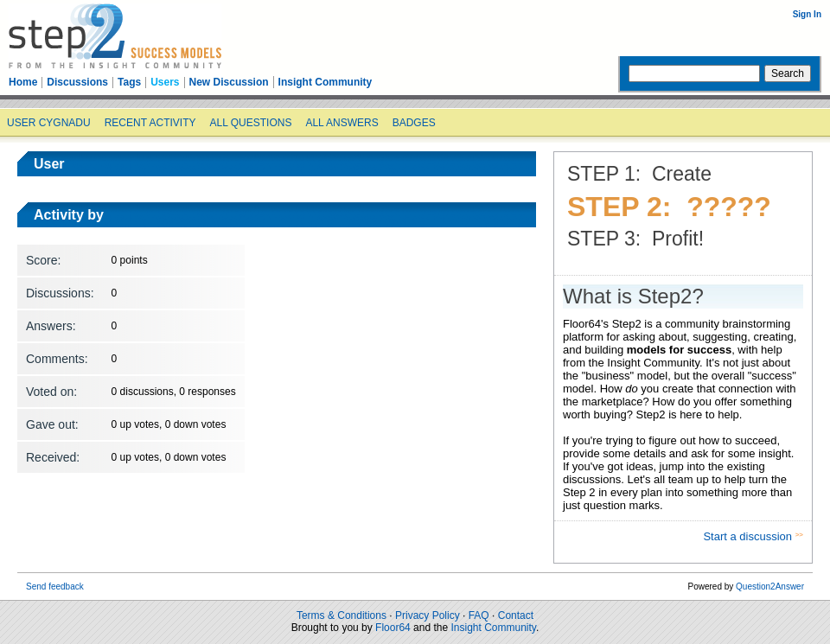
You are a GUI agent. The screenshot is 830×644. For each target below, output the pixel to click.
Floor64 (393, 628)
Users (165, 82)
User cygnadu (49, 123)
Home (23, 82)
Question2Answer (770, 587)
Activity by (69, 215)
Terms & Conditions (342, 615)
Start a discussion (749, 536)
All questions (250, 123)
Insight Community (326, 82)
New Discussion (229, 82)
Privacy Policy (428, 615)
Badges (414, 123)
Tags (129, 82)
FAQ (479, 615)
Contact (516, 615)
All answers (342, 123)
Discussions (77, 82)
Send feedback (55, 587)
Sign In (807, 14)
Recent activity (150, 123)
